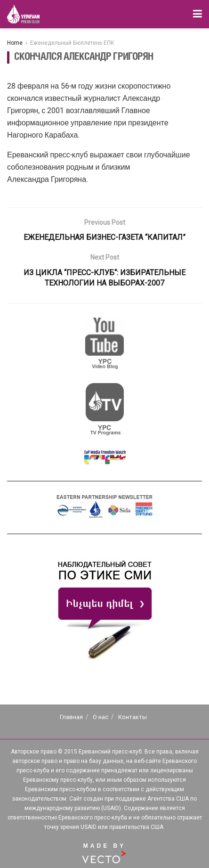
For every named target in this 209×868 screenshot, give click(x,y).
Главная (71, 717)
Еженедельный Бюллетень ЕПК (72, 43)
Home (15, 43)
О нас (100, 717)
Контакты (133, 717)
